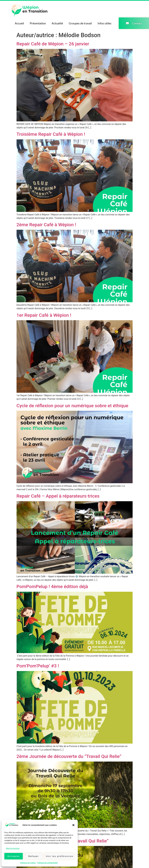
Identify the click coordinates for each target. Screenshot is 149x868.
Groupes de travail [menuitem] (80, 23)
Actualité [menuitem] (57, 23)
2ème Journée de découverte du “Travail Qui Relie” (69, 756)
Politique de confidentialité (47, 863)
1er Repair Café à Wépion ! (44, 315)
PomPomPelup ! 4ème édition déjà (52, 586)
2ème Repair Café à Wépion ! (46, 225)
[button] (73, 825)
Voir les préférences (59, 856)
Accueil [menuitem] (19, 23)
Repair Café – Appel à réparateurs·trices (58, 496)
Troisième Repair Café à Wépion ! (51, 134)
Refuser (34, 856)
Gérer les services (13, 848)
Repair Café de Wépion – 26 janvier (53, 44)
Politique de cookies (28, 863)
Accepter (14, 856)
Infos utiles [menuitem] (105, 23)
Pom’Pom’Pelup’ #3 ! (38, 666)
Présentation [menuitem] (38, 23)
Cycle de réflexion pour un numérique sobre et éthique (72, 406)
